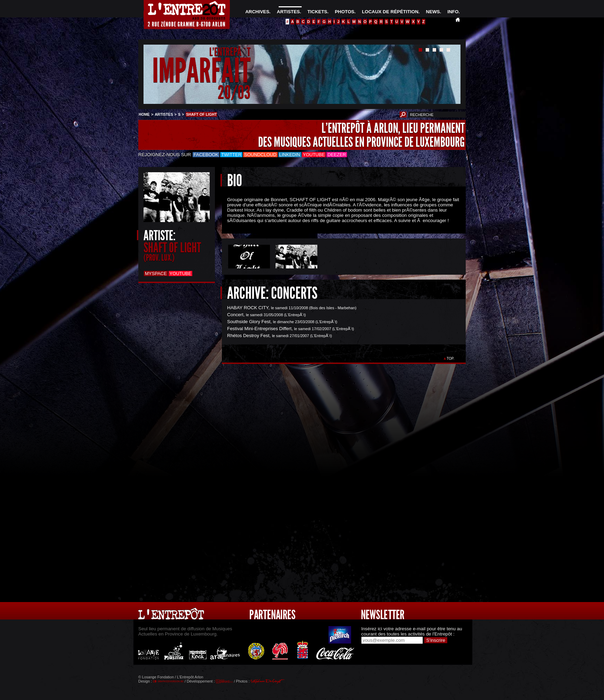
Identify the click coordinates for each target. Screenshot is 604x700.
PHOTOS (344, 12)
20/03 (234, 92)
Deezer (337, 155)
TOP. (451, 359)
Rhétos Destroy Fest (248, 336)
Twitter (231, 155)
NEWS (433, 12)
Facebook (206, 155)
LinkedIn (290, 155)
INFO (453, 12)
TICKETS (317, 12)
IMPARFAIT (201, 71)
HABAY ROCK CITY (248, 308)
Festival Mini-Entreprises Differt (259, 329)
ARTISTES (288, 12)
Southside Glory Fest (249, 322)
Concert (235, 315)
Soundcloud (260, 155)
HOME (144, 114)
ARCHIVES (257, 12)
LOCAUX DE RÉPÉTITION (390, 12)
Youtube (314, 155)
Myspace (156, 273)
